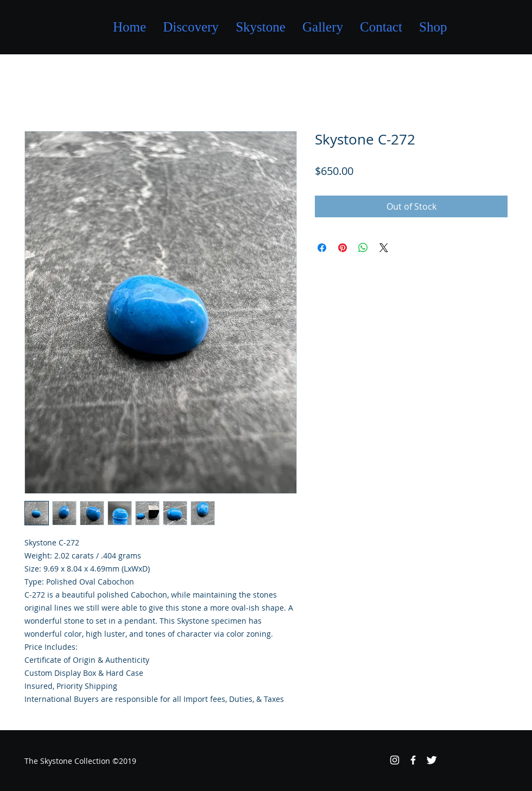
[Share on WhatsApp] (363, 248)
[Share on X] (384, 248)
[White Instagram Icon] (395, 760)
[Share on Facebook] (322, 248)
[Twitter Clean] (432, 760)
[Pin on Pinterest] (343, 248)
